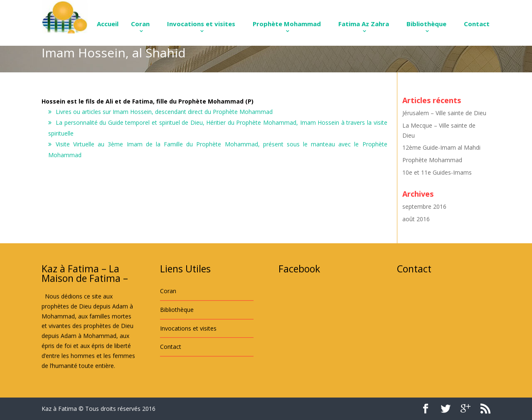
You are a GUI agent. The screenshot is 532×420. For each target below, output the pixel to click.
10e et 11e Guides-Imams (437, 172)
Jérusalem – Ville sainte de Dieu (444, 113)
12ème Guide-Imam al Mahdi (441, 147)
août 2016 (416, 219)
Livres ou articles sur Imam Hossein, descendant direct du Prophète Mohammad (164, 112)
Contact (477, 24)
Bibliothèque (426, 24)
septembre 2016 (424, 206)
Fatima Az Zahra (364, 24)
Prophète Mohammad (287, 24)
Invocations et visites (201, 24)
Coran (140, 24)
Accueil (108, 24)
